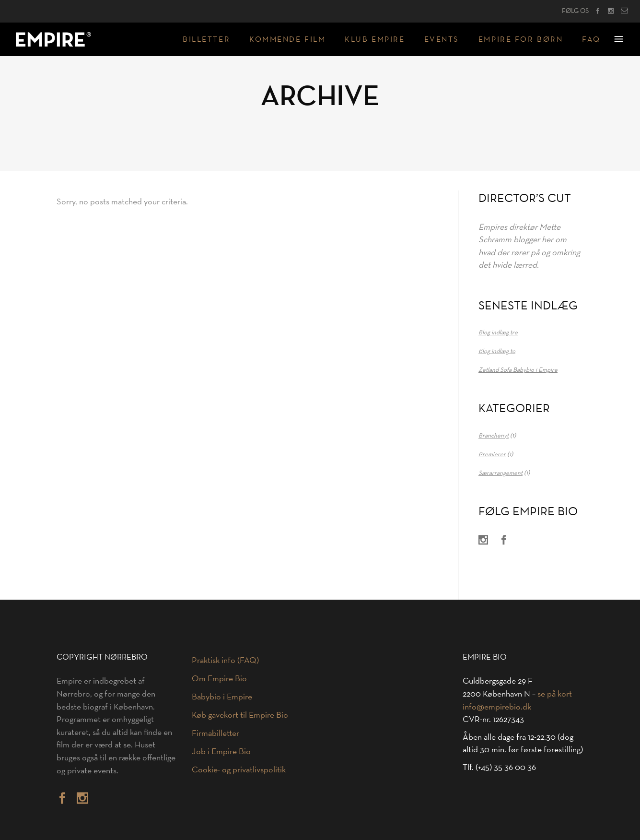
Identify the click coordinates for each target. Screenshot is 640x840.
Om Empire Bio (219, 678)
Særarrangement (500, 473)
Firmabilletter (215, 733)
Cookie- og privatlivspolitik (239, 769)
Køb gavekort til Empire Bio (240, 715)
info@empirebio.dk (497, 707)
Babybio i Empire (222, 697)
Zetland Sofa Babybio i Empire (518, 369)
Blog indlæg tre (498, 332)
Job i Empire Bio (221, 751)
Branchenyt (494, 435)
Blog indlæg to (497, 351)
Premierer (492, 454)
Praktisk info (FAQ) (225, 660)
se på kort (555, 694)
